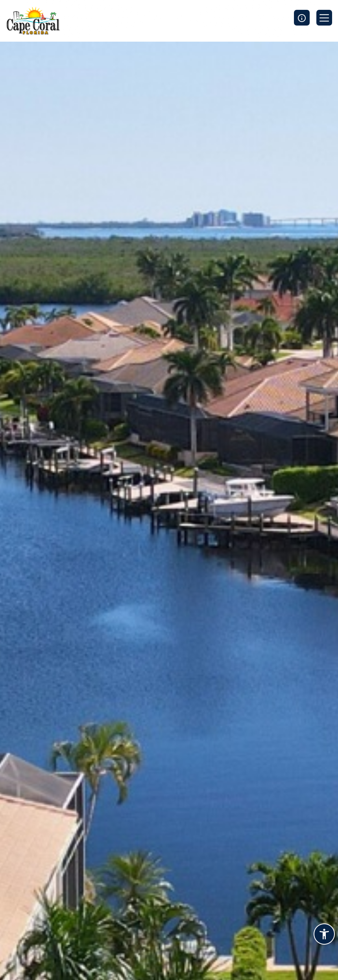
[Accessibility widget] (324, 935)
